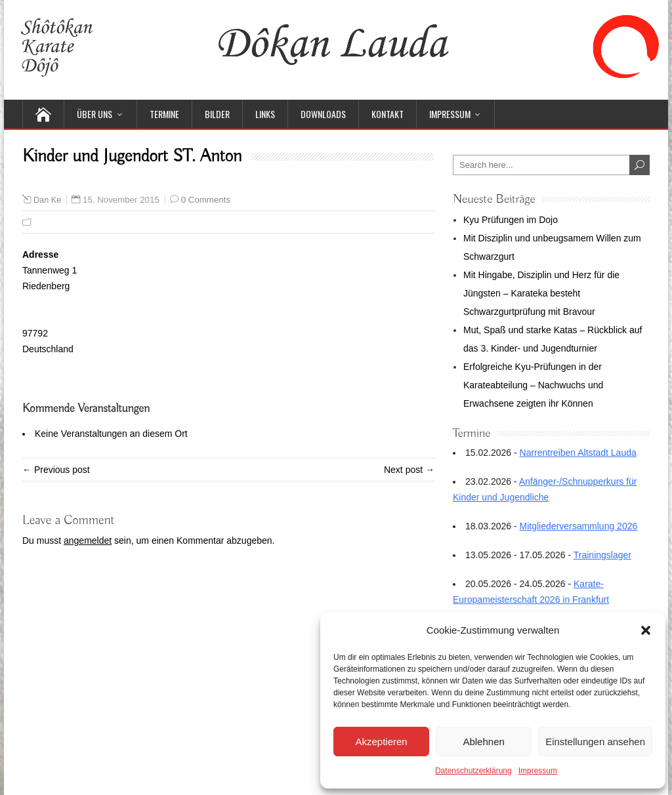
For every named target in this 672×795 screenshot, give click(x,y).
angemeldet (88, 540)
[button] (646, 630)
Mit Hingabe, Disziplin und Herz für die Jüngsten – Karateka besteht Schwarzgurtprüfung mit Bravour (541, 293)
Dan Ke (47, 200)
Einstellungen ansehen (595, 742)
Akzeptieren (381, 742)
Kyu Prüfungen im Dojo (511, 220)
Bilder (217, 114)
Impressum (538, 771)
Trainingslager (602, 555)
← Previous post (56, 470)
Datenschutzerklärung (473, 771)
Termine (164, 114)
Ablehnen (483, 742)
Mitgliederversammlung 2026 (579, 526)
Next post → (409, 470)
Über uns (94, 114)
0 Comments (206, 200)
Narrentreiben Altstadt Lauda (578, 453)
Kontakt (388, 114)
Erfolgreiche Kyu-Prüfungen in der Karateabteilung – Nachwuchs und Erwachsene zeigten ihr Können (533, 385)
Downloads (323, 114)
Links (265, 114)
